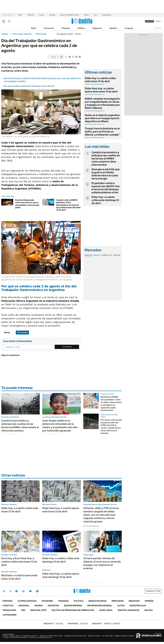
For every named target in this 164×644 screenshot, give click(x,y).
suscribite (150, 21)
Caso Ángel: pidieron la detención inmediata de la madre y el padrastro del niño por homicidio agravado (60, 426)
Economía (49, 28)
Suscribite (67, 347)
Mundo (39, 606)
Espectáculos (138, 606)
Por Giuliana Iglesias (91, 526)
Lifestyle (8, 606)
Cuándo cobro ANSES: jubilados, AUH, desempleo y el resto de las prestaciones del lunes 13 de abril (68, 205)
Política (81, 28)
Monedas (88, 255)
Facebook (10, 591)
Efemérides (41, 34)
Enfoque (52, 15)
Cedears (117, 255)
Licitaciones (9, 615)
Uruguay (129, 28)
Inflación (31, 15)
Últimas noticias (27, 601)
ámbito (5, 34)
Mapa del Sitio (38, 610)
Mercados (118, 601)
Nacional (24, 606)
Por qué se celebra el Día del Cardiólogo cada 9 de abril (29, 86)
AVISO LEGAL (106, 610)
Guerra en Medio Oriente (70, 15)
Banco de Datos (98, 601)
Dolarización (107, 15)
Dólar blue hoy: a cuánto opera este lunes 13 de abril (101, 90)
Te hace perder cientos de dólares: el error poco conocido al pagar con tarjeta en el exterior (102, 563)
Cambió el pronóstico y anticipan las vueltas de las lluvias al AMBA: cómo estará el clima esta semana (106, 158)
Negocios (97, 28)
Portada (8, 601)
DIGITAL (54, 624)
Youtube (30, 591)
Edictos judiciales (129, 610)
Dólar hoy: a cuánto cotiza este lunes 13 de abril (100, 80)
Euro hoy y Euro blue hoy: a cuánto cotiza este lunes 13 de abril (19, 562)
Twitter (4, 591)
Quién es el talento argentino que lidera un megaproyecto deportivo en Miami (102, 118)
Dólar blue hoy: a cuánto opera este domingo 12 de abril (61, 575)
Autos (121, 606)
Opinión (113, 28)
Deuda (86, 15)
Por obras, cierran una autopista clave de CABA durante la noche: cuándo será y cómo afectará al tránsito (111, 427)
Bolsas (97, 255)
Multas (148, 610)
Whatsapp (37, 591)
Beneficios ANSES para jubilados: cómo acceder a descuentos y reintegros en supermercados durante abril (111, 404)
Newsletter (158, 28)
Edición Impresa (73, 606)
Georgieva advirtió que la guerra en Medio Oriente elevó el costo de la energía (106, 174)
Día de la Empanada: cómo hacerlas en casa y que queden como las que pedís (27, 204)
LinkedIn (23, 591)
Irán (96, 15)
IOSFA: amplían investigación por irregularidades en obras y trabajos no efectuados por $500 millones (102, 103)
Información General (22, 34)
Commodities (106, 255)
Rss (23, 610)
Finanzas (66, 28)
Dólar (20, 15)
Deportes (53, 606)
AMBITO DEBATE (106, 624)
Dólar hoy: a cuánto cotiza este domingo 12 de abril (105, 200)
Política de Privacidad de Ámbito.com (73, 610)
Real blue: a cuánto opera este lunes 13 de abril (19, 577)
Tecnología (9, 610)
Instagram (17, 591)
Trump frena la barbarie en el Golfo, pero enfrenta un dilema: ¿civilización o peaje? (102, 132)
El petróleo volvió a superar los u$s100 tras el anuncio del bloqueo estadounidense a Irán (106, 188)
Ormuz (42, 15)
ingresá (158, 21)
